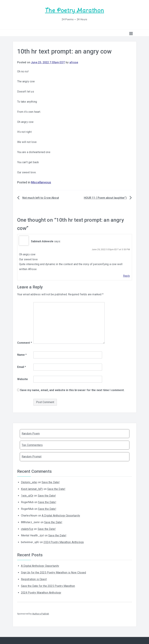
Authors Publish (41, 614)
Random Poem (31, 434)
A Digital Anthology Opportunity (61, 516)
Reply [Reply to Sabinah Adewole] (127, 276)
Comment (25, 343)
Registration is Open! (34, 579)
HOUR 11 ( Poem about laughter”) (105, 198)
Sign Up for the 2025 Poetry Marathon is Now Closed (54, 573)
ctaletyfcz (27, 529)
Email (22, 367)
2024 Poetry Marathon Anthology (64, 542)
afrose (74, 62)
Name (22, 355)
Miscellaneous (41, 182)
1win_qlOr (27, 496)
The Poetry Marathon (74, 10)
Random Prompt (32, 457)
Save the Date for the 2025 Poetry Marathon (48, 586)
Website (23, 379)
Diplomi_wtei (29, 482)
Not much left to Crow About (41, 198)
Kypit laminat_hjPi (32, 489)
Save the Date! (51, 482)
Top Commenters (32, 445)
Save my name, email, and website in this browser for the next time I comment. (72, 390)
